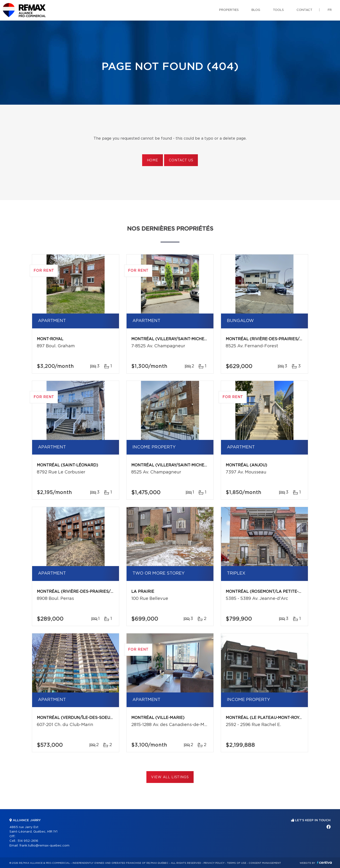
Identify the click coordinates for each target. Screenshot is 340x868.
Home (153, 160)
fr (330, 10)
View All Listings (170, 777)
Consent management (265, 863)
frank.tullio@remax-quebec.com (44, 846)
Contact (304, 10)
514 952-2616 (28, 841)
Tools (278, 10)
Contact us (181, 160)
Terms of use (237, 863)
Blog (256, 10)
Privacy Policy (214, 863)
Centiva (324, 862)
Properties (229, 10)
